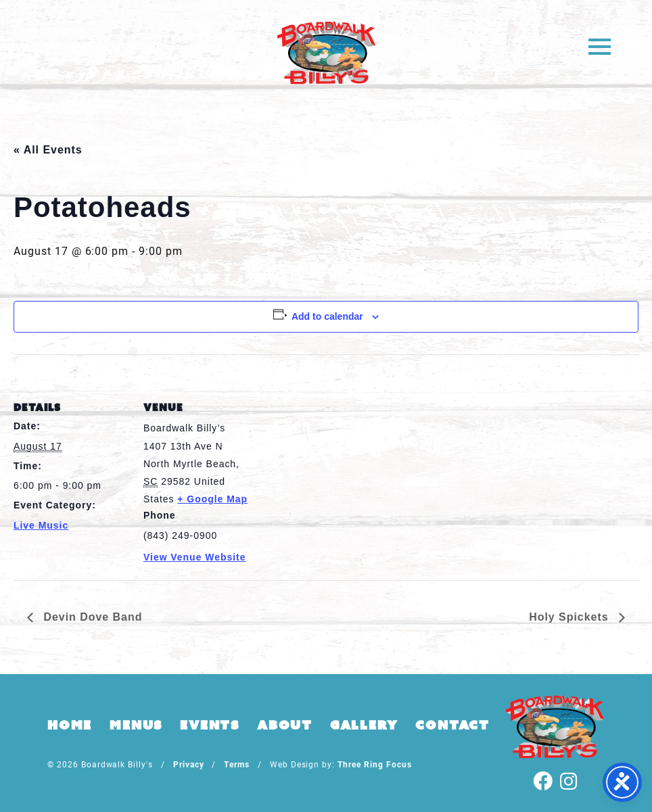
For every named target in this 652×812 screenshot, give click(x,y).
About (285, 725)
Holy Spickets (570, 617)
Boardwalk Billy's (326, 52)
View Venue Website (194, 557)
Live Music (41, 525)
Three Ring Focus (374, 764)
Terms (237, 764)
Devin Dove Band (91, 617)
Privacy (189, 764)
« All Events (48, 150)
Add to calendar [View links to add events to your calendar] (327, 316)
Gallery (364, 725)
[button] (600, 46)
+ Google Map (212, 499)
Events (210, 725)
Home (70, 725)
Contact (452, 725)
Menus (136, 725)
